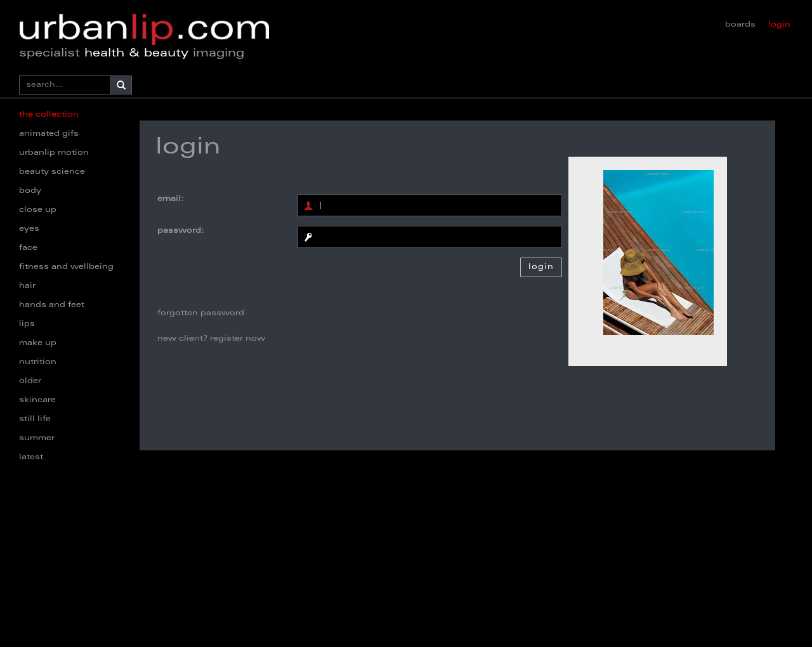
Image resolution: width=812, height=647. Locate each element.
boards (740, 25)
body (30, 191)
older (30, 381)
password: (180, 231)
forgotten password (201, 313)
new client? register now (211, 339)
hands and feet (52, 305)
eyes (29, 229)
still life (35, 419)
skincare (37, 400)
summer (37, 438)
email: (170, 199)
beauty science (52, 172)
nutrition (38, 362)
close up (38, 210)
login (779, 25)
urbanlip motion (54, 153)
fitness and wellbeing (66, 267)
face (28, 248)
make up (38, 343)
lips (27, 324)
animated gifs (49, 134)
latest (31, 457)
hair (27, 286)
